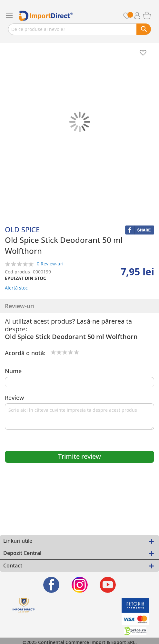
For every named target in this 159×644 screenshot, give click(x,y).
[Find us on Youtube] (108, 585)
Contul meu (140, 16)
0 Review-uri (50, 264)
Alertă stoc (16, 288)
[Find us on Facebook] (51, 585)
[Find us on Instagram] (79, 585)
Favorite (130, 16)
